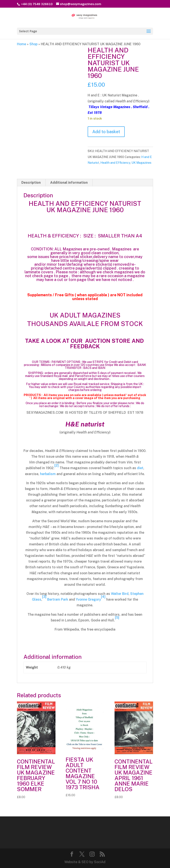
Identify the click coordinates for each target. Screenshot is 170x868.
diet (140, 468)
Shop (33, 44)
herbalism (48, 474)
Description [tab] (31, 183)
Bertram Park (58, 599)
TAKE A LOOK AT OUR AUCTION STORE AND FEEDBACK (85, 344)
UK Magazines (141, 163)
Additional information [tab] (69, 183)
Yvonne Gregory (88, 599)
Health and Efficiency (115, 163)
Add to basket (106, 132)
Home (21, 44)
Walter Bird (120, 594)
